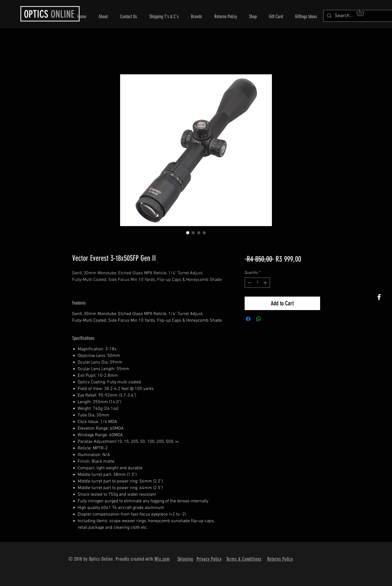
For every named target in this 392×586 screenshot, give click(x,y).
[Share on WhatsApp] (259, 319)
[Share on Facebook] (248, 319)
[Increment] (266, 283)
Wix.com (162, 559)
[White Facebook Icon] (379, 297)
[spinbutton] (257, 283)
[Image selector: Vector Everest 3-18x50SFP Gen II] (188, 233)
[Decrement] (249, 283)
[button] (363, 13)
